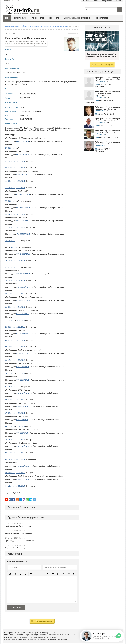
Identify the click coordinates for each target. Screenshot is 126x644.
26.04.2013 (20, 307)
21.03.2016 (20, 261)
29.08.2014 (10, 400)
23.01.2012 (10, 227)
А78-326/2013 (22, 406)
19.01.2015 (20, 413)
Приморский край (12, 82)
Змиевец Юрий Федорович (106, 144)
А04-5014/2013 (22, 154)
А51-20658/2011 (23, 221)
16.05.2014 (20, 340)
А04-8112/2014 (22, 141)
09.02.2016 (10, 201)
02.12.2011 (10, 360)
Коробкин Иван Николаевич (106, 109)
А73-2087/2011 (22, 314)
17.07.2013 (20, 440)
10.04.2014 (10, 473)
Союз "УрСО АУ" (106, 126)
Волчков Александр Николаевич (103, 94)
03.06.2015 (20, 280)
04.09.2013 (10, 459)
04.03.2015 (20, 294)
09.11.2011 (10, 347)
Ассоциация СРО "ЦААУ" (109, 137)
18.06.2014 (10, 373)
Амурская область (43, 82)
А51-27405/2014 (23, 194)
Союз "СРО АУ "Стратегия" (31, 111)
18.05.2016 (10, 241)
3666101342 (25, 115)
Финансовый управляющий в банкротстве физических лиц (102, 41)
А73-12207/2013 (23, 287)
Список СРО (54, 18)
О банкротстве (102, 18)
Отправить (16, 607)
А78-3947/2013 (22, 446)
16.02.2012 (20, 360)
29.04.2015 (10, 214)
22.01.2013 (10, 307)
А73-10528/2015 (23, 234)
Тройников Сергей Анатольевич (18, 526)
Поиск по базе (38, 18)
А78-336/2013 (22, 420)
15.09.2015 (20, 453)
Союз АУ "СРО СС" (107, 114)
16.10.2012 (20, 227)
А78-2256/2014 (22, 367)
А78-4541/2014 (22, 393)
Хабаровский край (27, 82)
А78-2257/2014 (22, 380)
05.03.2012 (10, 340)
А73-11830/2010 (23, 353)
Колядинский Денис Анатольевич (19, 533)
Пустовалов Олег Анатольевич (107, 80)
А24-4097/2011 (22, 174)
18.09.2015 (20, 400)
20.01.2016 (10, 148)
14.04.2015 (20, 473)
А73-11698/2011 (23, 333)
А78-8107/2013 (22, 479)
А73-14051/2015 (23, 254)
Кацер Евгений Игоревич (105, 132)
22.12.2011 (10, 320)
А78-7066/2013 (22, 466)
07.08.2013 (10, 413)
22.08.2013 (10, 168)
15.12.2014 (10, 294)
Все (7, 18)
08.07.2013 (10, 426)
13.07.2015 (20, 320)
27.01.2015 (20, 373)
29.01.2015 (10, 280)
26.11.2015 (10, 261)
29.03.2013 (10, 440)
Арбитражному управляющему (77, 18)
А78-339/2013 (22, 433)
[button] (10, 574)
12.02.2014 (20, 426)
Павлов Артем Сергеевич (105, 121)
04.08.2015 (10, 387)
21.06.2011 (10, 327)
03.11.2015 (20, 181)
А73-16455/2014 (23, 274)
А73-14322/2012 (23, 300)
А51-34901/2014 (23, 208)
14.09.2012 (10, 181)
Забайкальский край (59, 82)
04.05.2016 (20, 214)
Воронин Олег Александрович (17, 548)
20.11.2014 (20, 161)
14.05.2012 (10, 188)
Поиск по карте (20, 18)
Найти (42, 621)
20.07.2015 (20, 486)
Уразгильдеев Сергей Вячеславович (20, 541)
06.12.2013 (10, 453)
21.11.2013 (10, 161)
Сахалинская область (19, 84)
